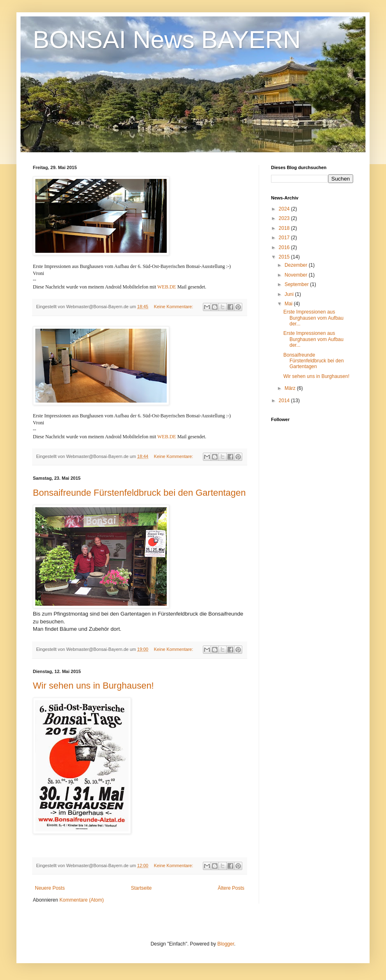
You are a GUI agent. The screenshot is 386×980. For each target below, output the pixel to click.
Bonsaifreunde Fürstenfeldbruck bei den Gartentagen (139, 493)
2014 (285, 401)
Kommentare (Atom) (82, 900)
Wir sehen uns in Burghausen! (93, 686)
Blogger (226, 944)
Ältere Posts (231, 888)
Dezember (297, 265)
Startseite (141, 888)
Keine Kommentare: (174, 307)
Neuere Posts (50, 888)
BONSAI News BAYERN (167, 40)
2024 (285, 209)
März (291, 388)
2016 (285, 247)
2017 (285, 238)
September (297, 284)
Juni (290, 294)
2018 (285, 228)
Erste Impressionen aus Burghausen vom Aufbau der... (313, 318)
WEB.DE (167, 287)
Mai (289, 304)
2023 (285, 218)
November (297, 275)
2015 (285, 257)
